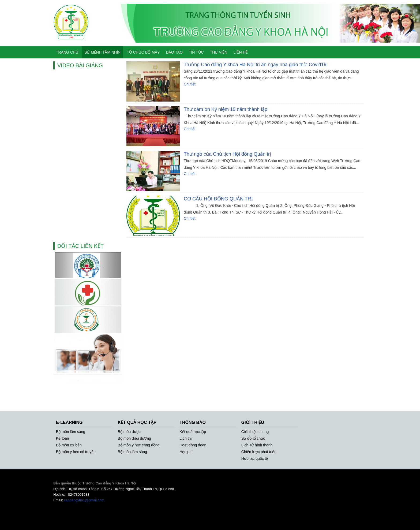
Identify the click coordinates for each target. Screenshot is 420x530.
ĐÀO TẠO (174, 52)
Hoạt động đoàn (193, 445)
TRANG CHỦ (67, 52)
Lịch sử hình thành (257, 445)
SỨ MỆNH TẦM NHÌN (102, 52)
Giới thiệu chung (255, 432)
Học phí (186, 452)
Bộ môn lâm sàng (71, 432)
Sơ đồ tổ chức (253, 438)
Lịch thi (185, 438)
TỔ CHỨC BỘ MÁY (143, 52)
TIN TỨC (196, 52)
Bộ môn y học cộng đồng (139, 445)
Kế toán (62, 438)
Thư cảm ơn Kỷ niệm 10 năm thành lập (226, 109)
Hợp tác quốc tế (255, 458)
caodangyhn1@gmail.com (84, 500)
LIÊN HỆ (241, 52)
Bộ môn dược (129, 432)
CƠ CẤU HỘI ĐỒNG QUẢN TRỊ (218, 199)
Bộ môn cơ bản (69, 445)
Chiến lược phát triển (259, 452)
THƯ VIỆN (219, 52)
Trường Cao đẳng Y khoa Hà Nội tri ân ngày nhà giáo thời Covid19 (255, 65)
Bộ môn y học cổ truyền (76, 452)
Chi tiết (190, 84)
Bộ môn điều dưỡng (134, 438)
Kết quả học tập (193, 432)
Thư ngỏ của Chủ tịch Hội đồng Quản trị (227, 154)
